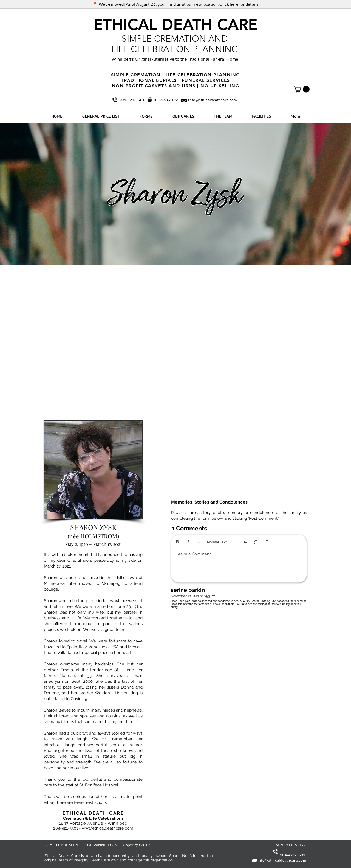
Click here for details (239, 4)
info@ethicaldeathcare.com (213, 100)
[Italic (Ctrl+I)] (188, 542)
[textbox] (239, 564)
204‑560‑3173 (166, 100)
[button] (301, 89)
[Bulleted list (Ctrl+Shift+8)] (266, 542)
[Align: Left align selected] (245, 542)
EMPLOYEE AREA (289, 845)
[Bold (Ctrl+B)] (178, 542)
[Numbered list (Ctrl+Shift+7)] (256, 542)
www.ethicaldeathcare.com (107, 828)
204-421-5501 (66, 828)
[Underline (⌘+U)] (199, 542)
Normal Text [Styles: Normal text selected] (217, 542)
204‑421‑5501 (132, 100)
